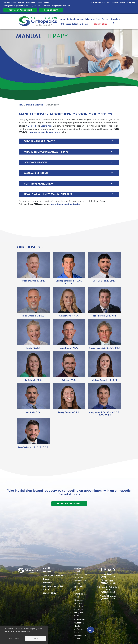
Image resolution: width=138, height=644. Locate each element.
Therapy (106, 19)
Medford (32, 126)
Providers (74, 19)
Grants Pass (46, 126)
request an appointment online (45, 132)
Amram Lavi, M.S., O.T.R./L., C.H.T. (105, 348)
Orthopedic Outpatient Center (74, 24)
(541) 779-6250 (18, 2)
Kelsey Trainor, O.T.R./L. (69, 412)
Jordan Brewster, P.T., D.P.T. (33, 281)
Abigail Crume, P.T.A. (69, 316)
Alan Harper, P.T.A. (69, 348)
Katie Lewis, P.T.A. (33, 380)
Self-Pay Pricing (125, 2)
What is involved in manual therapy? (47, 152)
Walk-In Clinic (100, 24)
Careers (94, 2)
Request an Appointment (20, 10)
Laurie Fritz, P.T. (33, 348)
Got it (35, 639)
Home (21, 105)
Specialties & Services (90, 19)
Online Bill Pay (112, 2)
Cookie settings (13, 639)
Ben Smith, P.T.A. (33, 412)
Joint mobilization (36, 162)
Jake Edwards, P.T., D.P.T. (105, 316)
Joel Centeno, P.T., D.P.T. (105, 281)
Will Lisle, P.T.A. (69, 380)
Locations (116, 19)
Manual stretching (36, 173)
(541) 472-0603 (43, 2)
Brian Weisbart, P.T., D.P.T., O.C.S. (33, 447)
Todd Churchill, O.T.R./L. (33, 316)
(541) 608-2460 (35, 6)
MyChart (102, 2)
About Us (64, 19)
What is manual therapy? (40, 141)
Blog (133, 2)
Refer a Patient (51, 10)
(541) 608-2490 (64, 6)
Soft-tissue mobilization (39, 184)
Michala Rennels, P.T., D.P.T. (105, 380)
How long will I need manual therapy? (48, 194)
